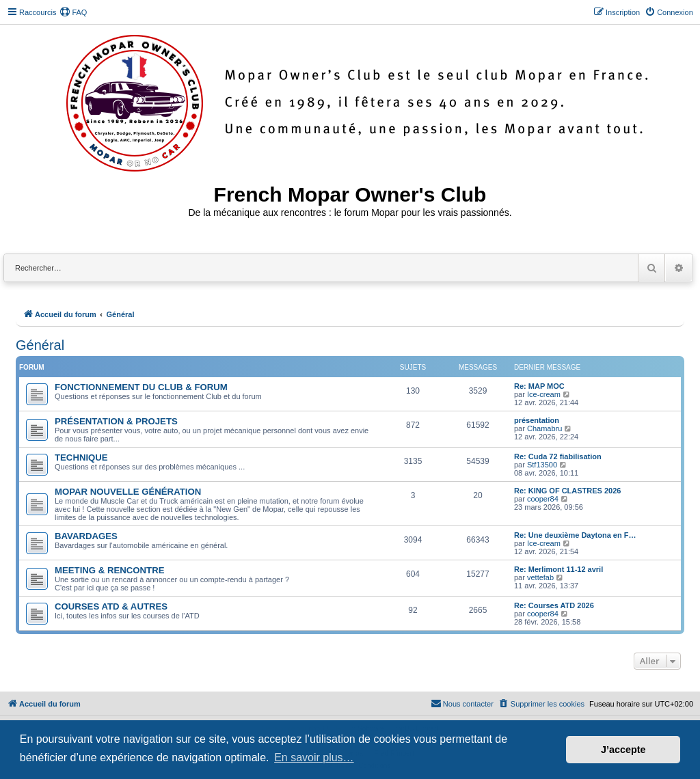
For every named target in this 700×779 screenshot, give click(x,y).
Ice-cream (544, 394)
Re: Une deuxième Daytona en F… (575, 535)
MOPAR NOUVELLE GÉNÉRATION (128, 492)
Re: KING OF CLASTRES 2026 (567, 491)
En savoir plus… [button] (314, 757)
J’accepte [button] (623, 750)
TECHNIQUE (81, 457)
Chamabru (544, 428)
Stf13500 (542, 465)
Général (40, 345)
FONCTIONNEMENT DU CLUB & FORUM (141, 387)
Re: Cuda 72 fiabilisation (558, 456)
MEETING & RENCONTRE (109, 570)
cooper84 (543, 499)
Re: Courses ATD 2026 (554, 605)
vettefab (540, 577)
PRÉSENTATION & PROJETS (116, 421)
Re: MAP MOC (539, 386)
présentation (537, 420)
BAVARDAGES (86, 536)
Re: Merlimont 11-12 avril (558, 569)
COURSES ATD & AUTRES (111, 606)
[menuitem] (73, 12)
